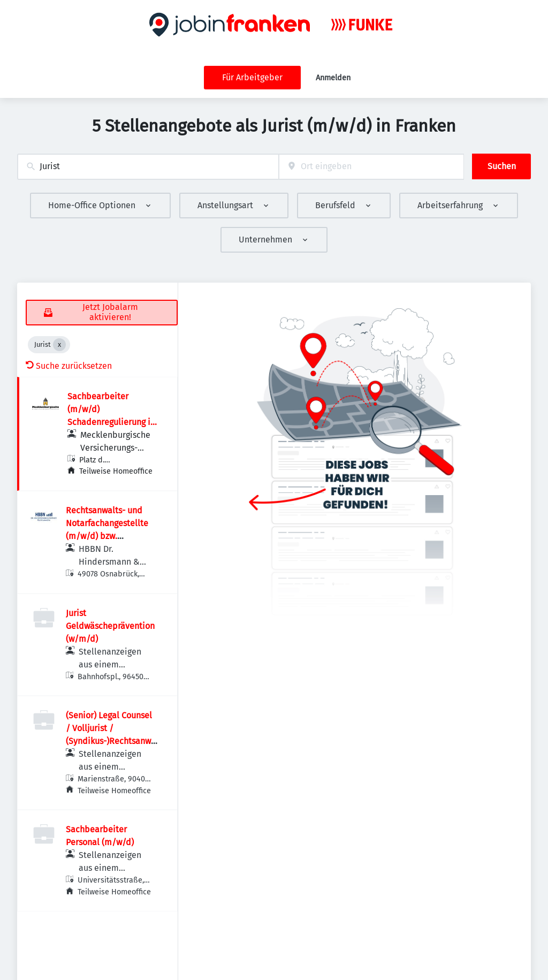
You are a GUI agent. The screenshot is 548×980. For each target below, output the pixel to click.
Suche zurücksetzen (69, 366)
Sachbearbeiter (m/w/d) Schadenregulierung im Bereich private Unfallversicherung (113, 422)
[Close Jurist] (59, 345)
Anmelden (333, 78)
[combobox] (148, 167)
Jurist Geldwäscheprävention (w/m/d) (110, 626)
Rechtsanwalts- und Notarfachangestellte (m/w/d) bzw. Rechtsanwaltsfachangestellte (112, 536)
